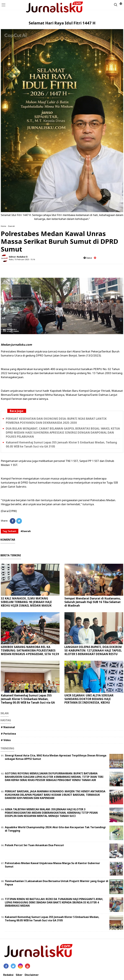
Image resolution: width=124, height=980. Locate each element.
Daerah (11, 226)
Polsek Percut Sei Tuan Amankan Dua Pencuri (34, 845)
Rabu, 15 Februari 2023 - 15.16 (22, 259)
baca (88, 258)
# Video (6, 740)
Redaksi (8, 975)
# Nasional (8, 727)
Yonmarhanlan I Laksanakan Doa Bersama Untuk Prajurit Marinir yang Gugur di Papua (57, 883)
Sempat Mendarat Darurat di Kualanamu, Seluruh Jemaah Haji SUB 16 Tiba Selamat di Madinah (93, 602)
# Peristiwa (8, 734)
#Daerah (26, 531)
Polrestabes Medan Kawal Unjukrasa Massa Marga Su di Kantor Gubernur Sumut (52, 865)
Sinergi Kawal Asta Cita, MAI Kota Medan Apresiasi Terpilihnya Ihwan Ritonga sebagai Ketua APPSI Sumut (56, 757)
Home (3, 226)
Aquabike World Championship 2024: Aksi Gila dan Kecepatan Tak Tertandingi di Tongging (55, 829)
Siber (19, 975)
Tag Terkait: (10, 531)
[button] (121, 2)
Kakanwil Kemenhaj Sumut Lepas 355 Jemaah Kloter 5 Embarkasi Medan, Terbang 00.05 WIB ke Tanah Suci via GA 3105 (28, 701)
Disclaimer (32, 975)
